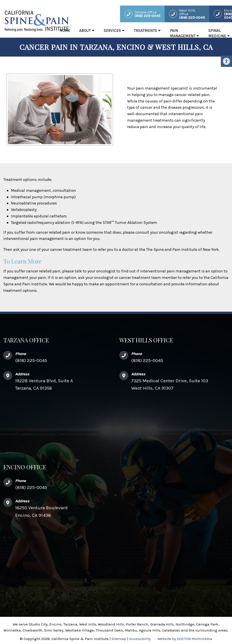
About (85, 31)
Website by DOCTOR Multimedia (185, 639)
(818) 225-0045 (31, 360)
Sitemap (119, 639)
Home (65, 31)
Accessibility (140, 639)
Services (112, 31)
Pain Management (183, 33)
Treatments (145, 31)
